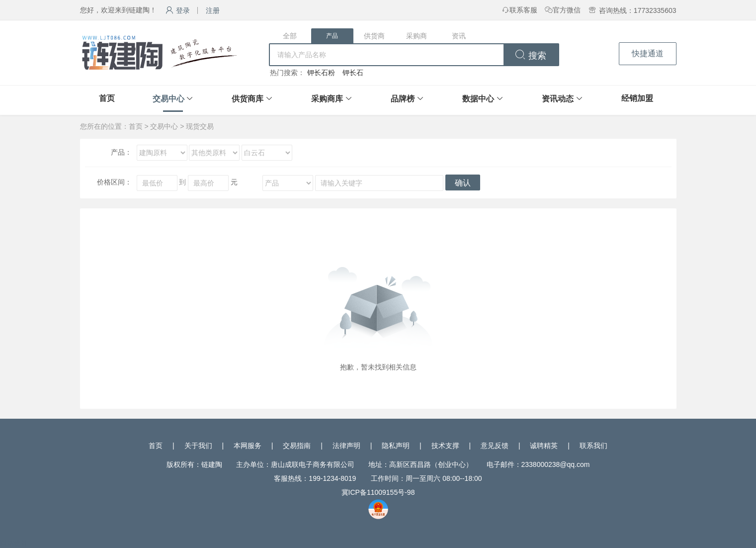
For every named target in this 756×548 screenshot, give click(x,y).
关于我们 (198, 446)
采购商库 (327, 99)
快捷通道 (648, 53)
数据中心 (478, 99)
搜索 (531, 56)
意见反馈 (495, 446)
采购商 (417, 36)
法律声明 (346, 446)
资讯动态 (558, 99)
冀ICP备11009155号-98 (378, 492)
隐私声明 (396, 446)
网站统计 (14, 543)
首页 (107, 98)
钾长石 (353, 73)
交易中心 (168, 99)
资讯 (459, 36)
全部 (290, 36)
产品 (332, 36)
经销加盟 (637, 98)
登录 (178, 10)
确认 (463, 183)
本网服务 (248, 446)
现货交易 (200, 126)
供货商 (374, 36)
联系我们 (593, 446)
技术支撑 (445, 446)
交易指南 (297, 446)
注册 (213, 10)
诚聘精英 (544, 446)
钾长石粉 (321, 73)
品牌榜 (403, 99)
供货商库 (248, 99)
